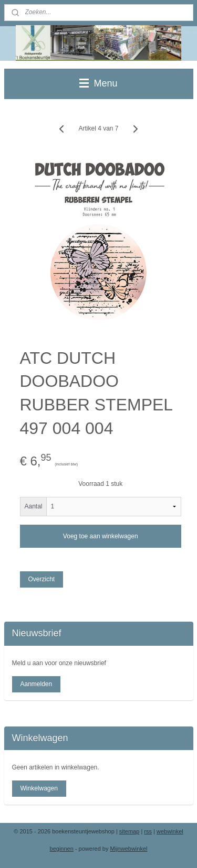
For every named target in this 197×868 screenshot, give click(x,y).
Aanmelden (36, 684)
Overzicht (41, 579)
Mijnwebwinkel (129, 849)
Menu (98, 83)
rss (148, 831)
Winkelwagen (39, 788)
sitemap (129, 831)
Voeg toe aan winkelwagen (101, 536)
